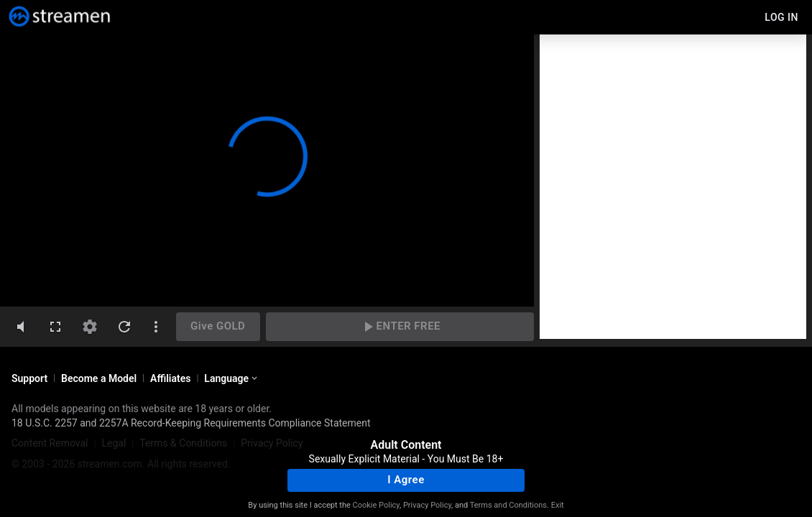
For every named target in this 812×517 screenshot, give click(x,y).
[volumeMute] (21, 327)
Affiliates (170, 378)
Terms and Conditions (508, 505)
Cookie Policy (376, 505)
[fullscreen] (55, 327)
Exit (558, 505)
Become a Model (99, 378)
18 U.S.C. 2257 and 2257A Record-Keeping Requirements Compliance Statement (191, 423)
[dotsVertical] (156, 327)
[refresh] (124, 327)
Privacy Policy (427, 505)
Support (29, 378)
